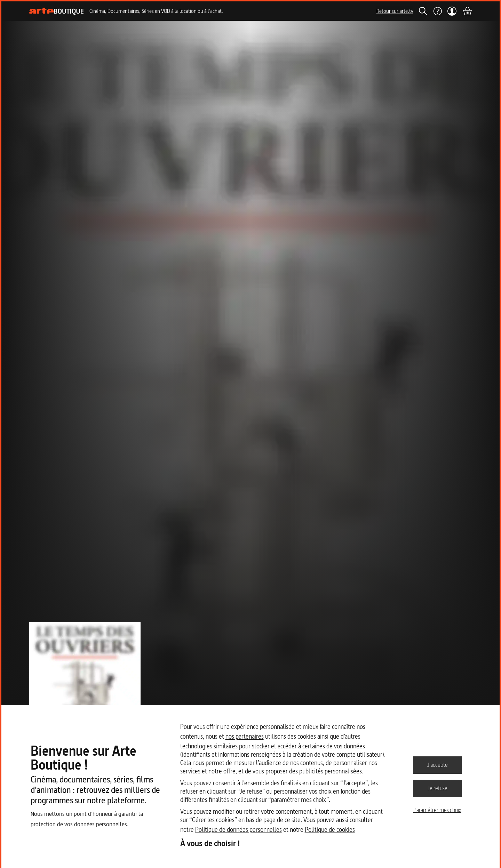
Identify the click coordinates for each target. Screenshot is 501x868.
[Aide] (437, 11)
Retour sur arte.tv (395, 11)
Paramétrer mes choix (437, 810)
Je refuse (438, 788)
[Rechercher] (423, 11)
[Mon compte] (452, 11)
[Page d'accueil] (57, 11)
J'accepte (438, 765)
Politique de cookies (330, 830)
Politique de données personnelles (238, 830)
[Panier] (467, 11)
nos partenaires (245, 736)
